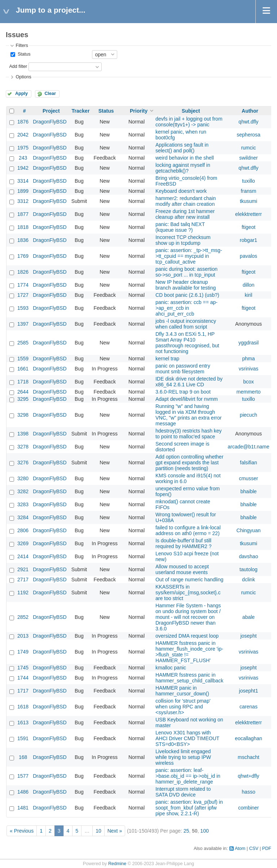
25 (186, 831)
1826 (23, 272)
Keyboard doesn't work (181, 191)
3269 (23, 543)
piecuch (249, 415)
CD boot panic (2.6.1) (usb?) (187, 295)
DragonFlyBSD (50, 122)
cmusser (249, 478)
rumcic (248, 148)
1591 (23, 738)
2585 (23, 343)
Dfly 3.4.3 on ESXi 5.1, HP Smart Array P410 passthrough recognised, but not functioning (187, 343)
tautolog (249, 569)
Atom (240, 849)
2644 (23, 392)
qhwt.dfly (248, 122)
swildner (248, 158)
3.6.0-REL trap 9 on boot (183, 392)
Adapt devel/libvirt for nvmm (187, 399)
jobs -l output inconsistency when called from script (186, 324)
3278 (23, 447)
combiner (249, 808)
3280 (23, 478)
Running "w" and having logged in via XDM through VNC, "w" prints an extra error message (188, 415)
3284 (23, 517)
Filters (22, 45)
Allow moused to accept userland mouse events (182, 569)
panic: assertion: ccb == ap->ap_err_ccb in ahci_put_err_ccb (186, 308)
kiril (248, 295)
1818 (23, 227)
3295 (23, 399)
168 (23, 757)
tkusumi (249, 201)
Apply (21, 94)
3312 (23, 201)
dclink (249, 580)
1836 (23, 240)
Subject (191, 111)
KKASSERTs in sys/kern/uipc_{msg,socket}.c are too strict (188, 593)
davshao (249, 556)
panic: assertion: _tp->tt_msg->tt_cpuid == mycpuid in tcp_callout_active (189, 256)
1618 (23, 707)
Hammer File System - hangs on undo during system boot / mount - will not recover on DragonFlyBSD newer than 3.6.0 (188, 617)
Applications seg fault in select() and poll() (182, 148)
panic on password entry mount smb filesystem (183, 369)
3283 (23, 504)
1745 (23, 668)
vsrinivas (249, 369)
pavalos (249, 256)
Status (23, 54)
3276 (23, 463)
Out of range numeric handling (189, 580)
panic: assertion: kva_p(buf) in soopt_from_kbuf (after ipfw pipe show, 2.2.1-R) (189, 808)
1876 (23, 122)
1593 (23, 308)
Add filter (18, 66)
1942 (23, 168)
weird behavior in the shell (185, 158)
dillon (249, 285)
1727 (23, 295)
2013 (23, 636)
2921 (23, 569)
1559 (23, 359)
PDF (267, 849)
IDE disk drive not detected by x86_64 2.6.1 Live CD (189, 382)
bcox (249, 382)
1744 (23, 678)
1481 (23, 808)
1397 (23, 324)
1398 (23, 434)
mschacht (249, 757)
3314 (23, 181)
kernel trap (167, 359)
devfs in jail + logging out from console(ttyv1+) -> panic (189, 122)
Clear (50, 94)
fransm (249, 191)
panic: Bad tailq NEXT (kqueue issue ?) (180, 227)
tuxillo (249, 181)
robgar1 (249, 240)
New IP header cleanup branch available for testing (186, 285)
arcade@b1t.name (248, 447)
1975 (23, 148)
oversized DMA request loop (187, 636)
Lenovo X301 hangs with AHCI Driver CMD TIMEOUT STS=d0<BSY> (187, 738)
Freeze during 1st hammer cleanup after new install (185, 214)
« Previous (22, 831)
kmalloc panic (171, 668)
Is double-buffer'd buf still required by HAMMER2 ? (184, 543)
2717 (23, 580)
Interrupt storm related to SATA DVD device (183, 792)
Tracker (81, 111)
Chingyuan (249, 530)
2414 (23, 556)
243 (23, 158)
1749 (23, 652)
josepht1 (249, 691)
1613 (23, 722)
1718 (23, 382)
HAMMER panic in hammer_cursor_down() (182, 691)
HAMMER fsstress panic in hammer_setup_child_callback (189, 678)
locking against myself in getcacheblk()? (183, 168)
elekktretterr (249, 214)
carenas (249, 707)
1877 (23, 214)
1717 (23, 691)
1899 (23, 191)
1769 (23, 256)
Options (23, 77)
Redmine (117, 864)
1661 (23, 369)
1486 (23, 792)
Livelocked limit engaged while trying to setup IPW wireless (183, 757)
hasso (248, 792)
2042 (23, 135)
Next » (115, 831)
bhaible (248, 491)
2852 (23, 617)
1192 (23, 593)
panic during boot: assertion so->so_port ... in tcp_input (186, 272)
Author (250, 111)
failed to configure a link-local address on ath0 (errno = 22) (188, 530)
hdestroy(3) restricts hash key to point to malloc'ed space (189, 434)
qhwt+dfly (249, 776)
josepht (248, 636)
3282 (23, 491)
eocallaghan (249, 738)
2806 (23, 530)
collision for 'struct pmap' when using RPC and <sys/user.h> (183, 707)
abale (249, 617)
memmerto (249, 392)
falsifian (248, 463)
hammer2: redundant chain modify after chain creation (186, 201)
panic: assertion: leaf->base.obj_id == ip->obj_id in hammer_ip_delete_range (188, 776)
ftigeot (249, 227)
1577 (23, 776)
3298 (23, 415)
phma (248, 359)
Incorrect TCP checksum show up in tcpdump (183, 240)
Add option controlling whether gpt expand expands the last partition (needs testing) (189, 463)
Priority (139, 111)
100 (204, 831)
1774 (23, 285)
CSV (254, 849)
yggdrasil (249, 343)
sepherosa (248, 135)
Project (51, 111)
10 (98, 831)
